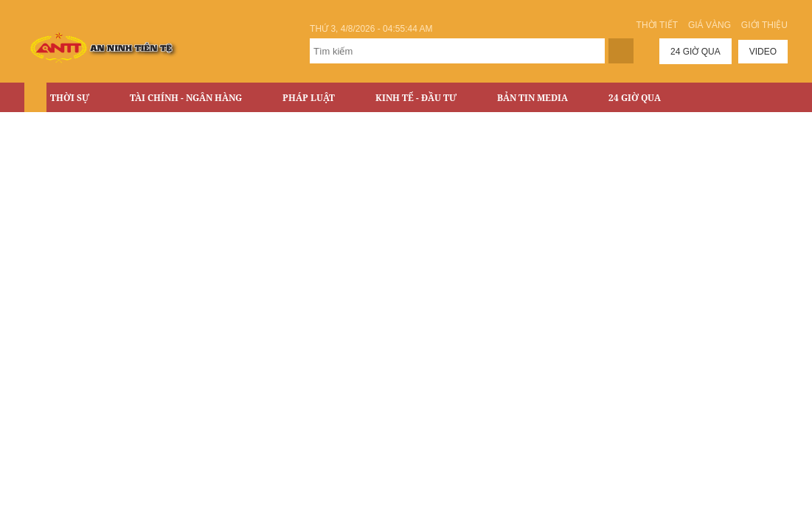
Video (763, 52)
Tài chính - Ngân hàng (186, 98)
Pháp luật (309, 98)
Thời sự (70, 98)
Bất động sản (84, 129)
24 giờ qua (695, 52)
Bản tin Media (532, 98)
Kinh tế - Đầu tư (416, 98)
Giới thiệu (764, 25)
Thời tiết (657, 25)
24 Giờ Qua (635, 98)
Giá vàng (709, 25)
